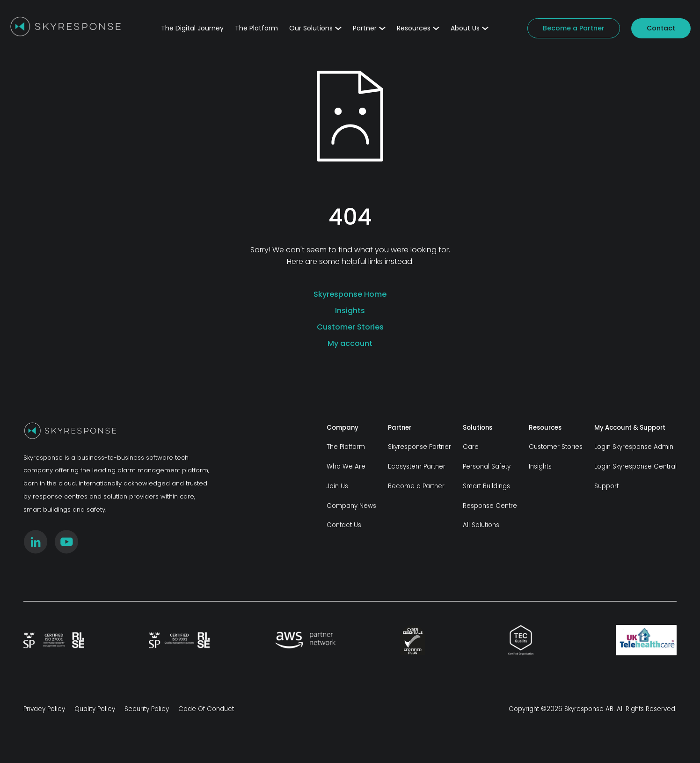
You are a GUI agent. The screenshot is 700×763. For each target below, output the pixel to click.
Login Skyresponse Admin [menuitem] (634, 447)
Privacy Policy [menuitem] (44, 709)
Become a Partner (574, 28)
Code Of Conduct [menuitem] (206, 709)
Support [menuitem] (606, 486)
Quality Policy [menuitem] (95, 709)
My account (350, 343)
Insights (350, 311)
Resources (418, 28)
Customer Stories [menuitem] (556, 447)
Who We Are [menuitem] (346, 466)
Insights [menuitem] (540, 466)
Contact (661, 28)
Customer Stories (350, 327)
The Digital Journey (192, 28)
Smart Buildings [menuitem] (486, 486)
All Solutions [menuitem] (481, 525)
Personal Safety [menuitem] (487, 466)
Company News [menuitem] (351, 506)
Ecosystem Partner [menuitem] (417, 466)
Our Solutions (315, 28)
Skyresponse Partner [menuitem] (419, 447)
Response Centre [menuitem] (490, 506)
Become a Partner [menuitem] (416, 486)
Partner (369, 28)
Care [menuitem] (471, 447)
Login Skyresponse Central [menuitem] (635, 466)
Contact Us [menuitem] (344, 525)
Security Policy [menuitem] (147, 709)
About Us (470, 28)
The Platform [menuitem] (346, 447)
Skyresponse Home (350, 294)
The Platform (256, 28)
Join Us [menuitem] (337, 486)
